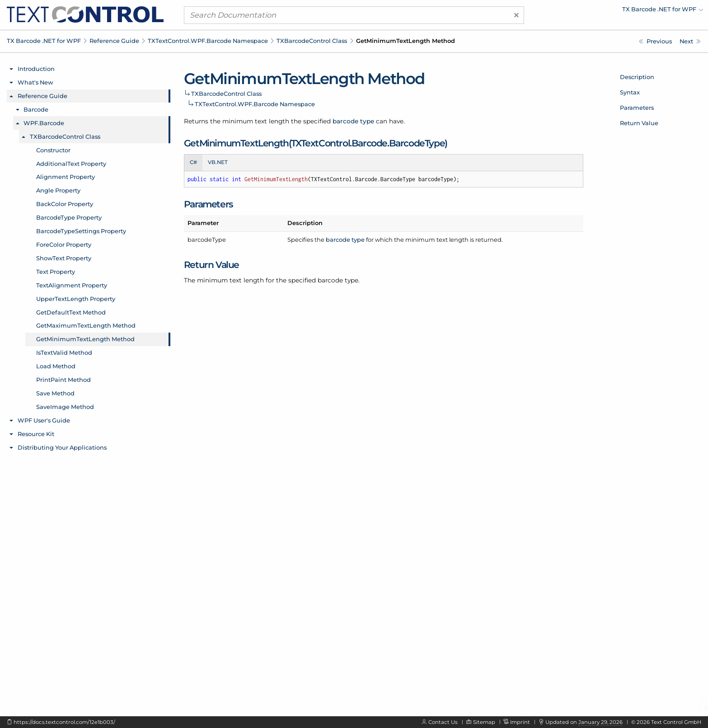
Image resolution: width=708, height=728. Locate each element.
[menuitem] (624, 11)
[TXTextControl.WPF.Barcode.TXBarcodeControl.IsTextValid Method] (690, 41)
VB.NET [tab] (218, 162)
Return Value (639, 123)
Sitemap (484, 722)
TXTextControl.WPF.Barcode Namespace (208, 41)
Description (637, 77)
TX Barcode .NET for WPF (44, 41)
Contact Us (443, 722)
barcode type (353, 121)
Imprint (520, 722)
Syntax (630, 92)
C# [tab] (193, 162)
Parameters (637, 108)
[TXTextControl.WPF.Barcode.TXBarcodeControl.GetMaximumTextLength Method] (655, 41)
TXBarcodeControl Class (312, 41)
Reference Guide (114, 41)
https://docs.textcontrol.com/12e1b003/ (64, 722)
